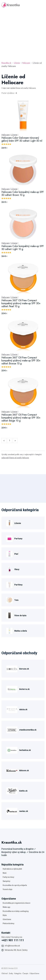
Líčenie (17, 63)
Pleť (16, 554)
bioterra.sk (24, 689)
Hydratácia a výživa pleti (12, 869)
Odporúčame (34, 973)
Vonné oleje (7, 889)
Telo (16, 600)
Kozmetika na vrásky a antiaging (16, 911)
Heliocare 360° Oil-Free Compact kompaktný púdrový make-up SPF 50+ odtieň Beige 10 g (21, 418)
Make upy (6, 907)
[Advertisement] (23, 34)
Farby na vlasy (8, 877)
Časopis (25, 973)
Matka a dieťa (21, 631)
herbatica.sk (25, 750)
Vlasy (17, 569)
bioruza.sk (24, 669)
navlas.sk (24, 811)
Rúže (5, 915)
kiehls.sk (23, 791)
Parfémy (18, 585)
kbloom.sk (24, 770)
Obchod (4, 973)
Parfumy (18, 539)
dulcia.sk (23, 709)
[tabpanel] (23, 267)
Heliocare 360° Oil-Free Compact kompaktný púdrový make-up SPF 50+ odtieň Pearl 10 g (21, 303)
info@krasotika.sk (12, 946)
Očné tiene (7, 919)
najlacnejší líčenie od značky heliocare (15, 458)
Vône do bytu (20, 615)
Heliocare (26, 63)
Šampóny (6, 881)
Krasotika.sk (6, 63)
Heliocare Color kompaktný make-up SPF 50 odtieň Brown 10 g (23, 194)
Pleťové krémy (8, 923)
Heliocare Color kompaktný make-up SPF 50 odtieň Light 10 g (23, 248)
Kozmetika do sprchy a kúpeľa (15, 885)
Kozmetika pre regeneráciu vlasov (16, 903)
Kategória (18, 973)
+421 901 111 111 (13, 940)
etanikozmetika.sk (28, 730)
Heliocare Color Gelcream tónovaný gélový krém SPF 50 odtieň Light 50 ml (22, 139)
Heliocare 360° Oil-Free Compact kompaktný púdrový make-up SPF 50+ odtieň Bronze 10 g (21, 361)
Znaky (11, 973)
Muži (5, 873)
